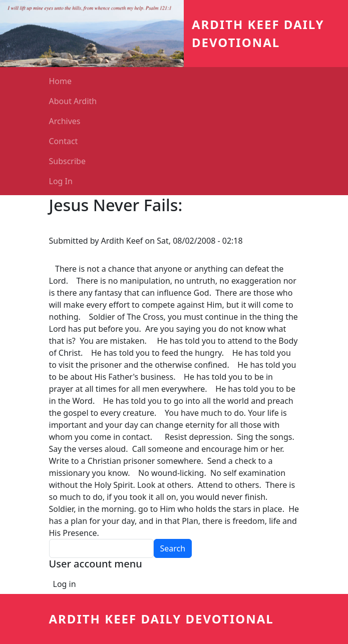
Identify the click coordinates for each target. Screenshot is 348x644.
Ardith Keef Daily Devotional (161, 619)
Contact (64, 141)
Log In (61, 181)
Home (61, 81)
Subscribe (67, 161)
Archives (65, 121)
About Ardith (73, 101)
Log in (65, 584)
